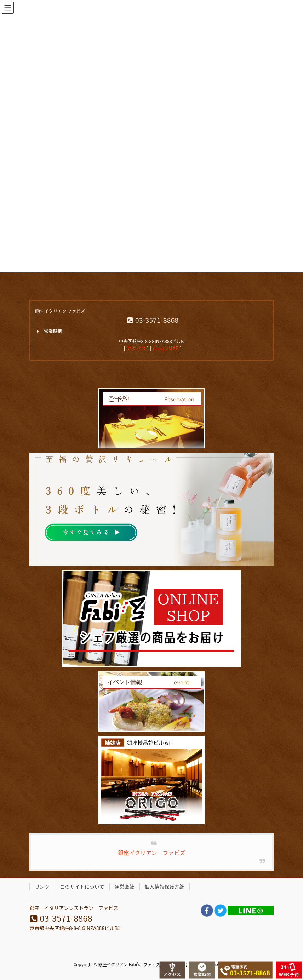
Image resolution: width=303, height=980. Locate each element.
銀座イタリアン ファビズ (152, 853)
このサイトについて (82, 887)
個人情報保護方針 (165, 887)
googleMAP (166, 348)
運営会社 (125, 887)
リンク (42, 887)
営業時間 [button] (48, 331)
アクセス (136, 348)
